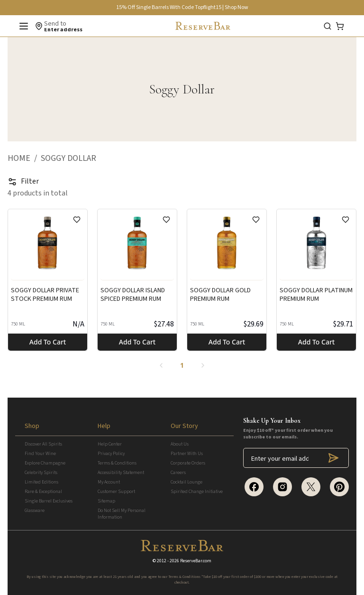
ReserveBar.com (196, 561)
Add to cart (48, 342)
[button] (24, 158)
